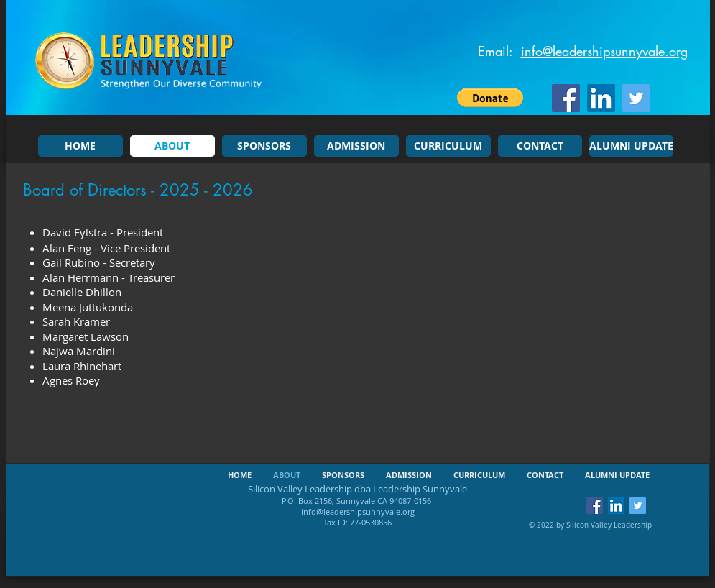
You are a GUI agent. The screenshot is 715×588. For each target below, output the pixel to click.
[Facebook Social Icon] (566, 98)
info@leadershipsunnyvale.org (604, 51)
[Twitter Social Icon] (636, 98)
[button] (490, 98)
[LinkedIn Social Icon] (601, 98)
